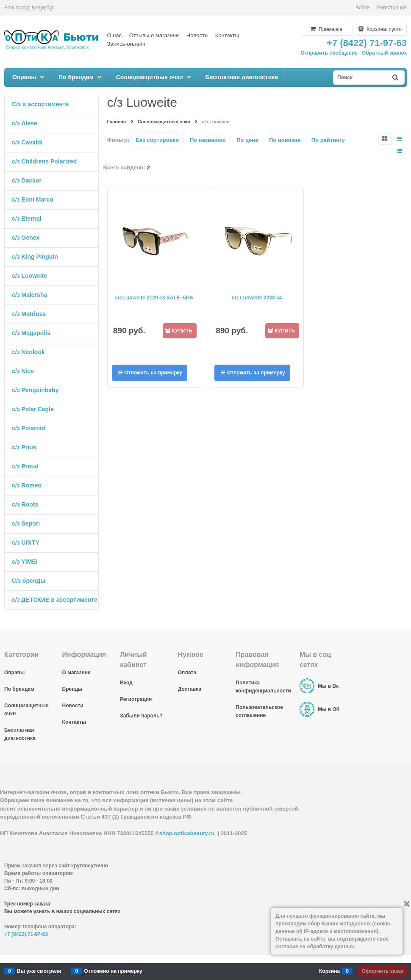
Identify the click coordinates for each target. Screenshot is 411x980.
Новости (197, 35)
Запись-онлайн (126, 44)
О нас (115, 35)
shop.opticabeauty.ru (187, 833)
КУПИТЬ (182, 331)
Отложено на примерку (113, 971)
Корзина (329, 971)
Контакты (227, 35)
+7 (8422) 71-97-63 (367, 43)
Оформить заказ (383, 971)
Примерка (330, 29)
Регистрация (392, 8)
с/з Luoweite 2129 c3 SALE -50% (154, 298)
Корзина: (383, 29)
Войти (363, 8)
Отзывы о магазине (154, 35)
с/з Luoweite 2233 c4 (257, 298)
